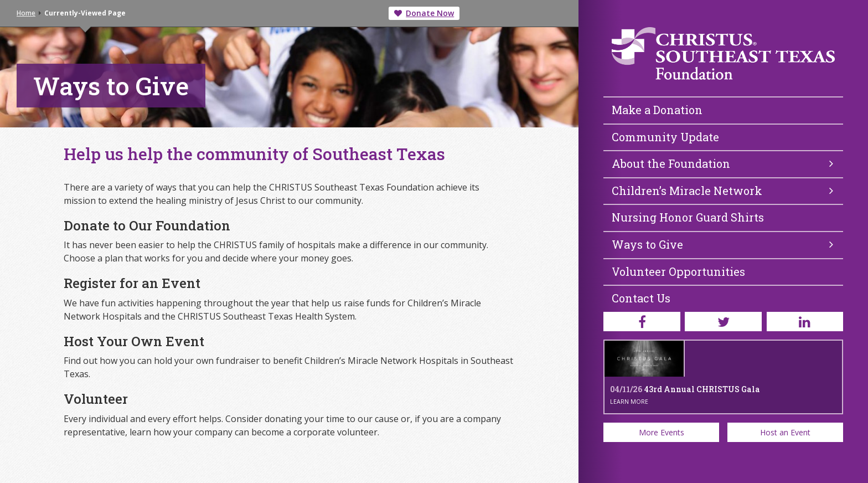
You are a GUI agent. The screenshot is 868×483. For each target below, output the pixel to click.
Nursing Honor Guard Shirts (688, 217)
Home (26, 13)
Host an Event (785, 432)
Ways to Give (722, 244)
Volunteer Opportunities (678, 271)
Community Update (665, 137)
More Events (662, 432)
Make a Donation (657, 110)
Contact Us (641, 298)
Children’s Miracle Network (722, 191)
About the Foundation (722, 163)
